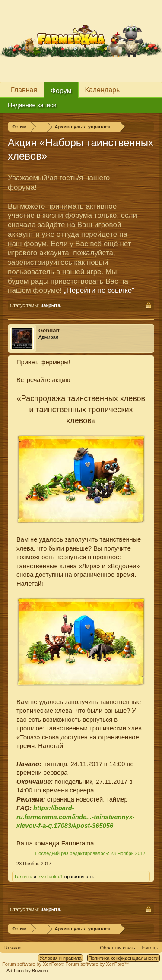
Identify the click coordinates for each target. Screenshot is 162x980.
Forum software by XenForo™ (97, 964)
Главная (24, 90)
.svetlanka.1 (50, 877)
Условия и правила (60, 958)
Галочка (24, 877)
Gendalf (49, 330)
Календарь (103, 90)
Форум (61, 91)
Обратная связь (117, 948)
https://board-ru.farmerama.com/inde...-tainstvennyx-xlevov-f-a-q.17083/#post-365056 (76, 817)
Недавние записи (32, 105)
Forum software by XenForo (34, 964)
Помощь (149, 948)
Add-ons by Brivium (27, 971)
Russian (13, 948)
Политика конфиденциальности (124, 958)
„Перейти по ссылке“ (99, 290)
